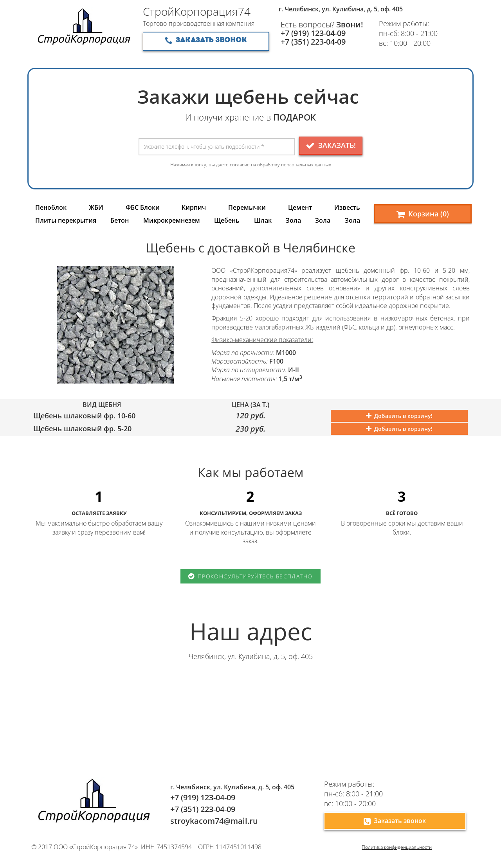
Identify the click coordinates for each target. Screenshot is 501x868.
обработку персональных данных (294, 165)
